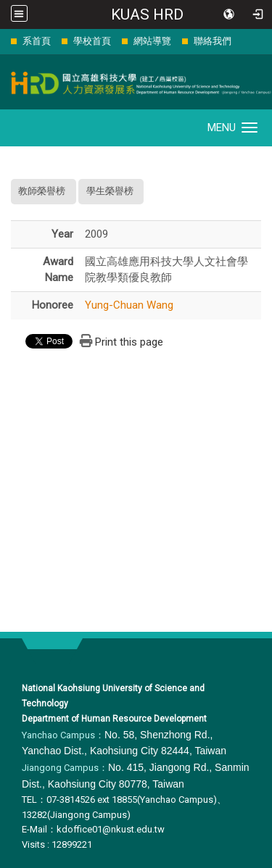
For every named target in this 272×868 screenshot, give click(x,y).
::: (3, 41)
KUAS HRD (147, 14)
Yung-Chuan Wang (129, 305)
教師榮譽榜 (42, 191)
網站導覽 (152, 41)
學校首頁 (92, 41)
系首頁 (37, 41)
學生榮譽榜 (110, 191)
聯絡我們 (213, 41)
